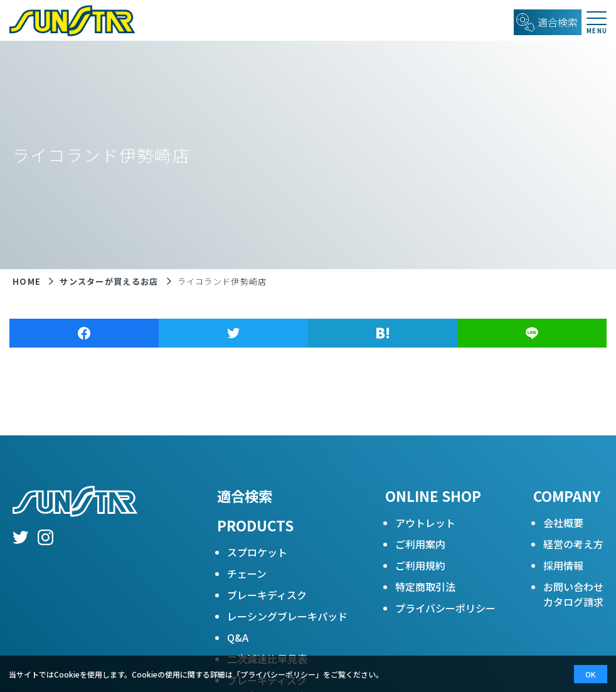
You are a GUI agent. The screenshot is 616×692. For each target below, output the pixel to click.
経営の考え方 (573, 544)
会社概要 (563, 523)
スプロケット (257, 552)
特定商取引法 (425, 587)
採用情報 (563, 565)
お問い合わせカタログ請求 (573, 594)
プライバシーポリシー (445, 608)
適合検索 (245, 496)
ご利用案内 (420, 544)
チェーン (247, 573)
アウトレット (425, 523)
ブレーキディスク (267, 595)
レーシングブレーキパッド (287, 616)
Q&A (238, 637)
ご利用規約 (420, 565)
